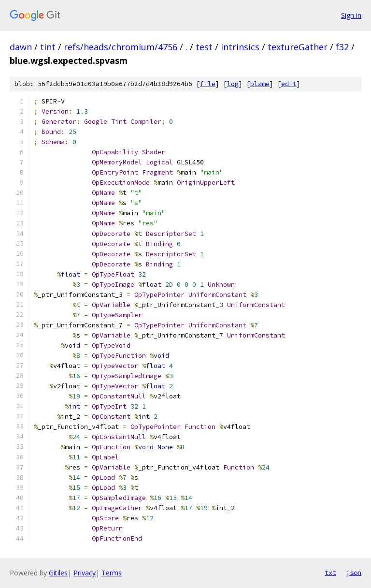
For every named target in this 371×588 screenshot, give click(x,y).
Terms (112, 573)
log (233, 84)
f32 (342, 47)
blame (260, 84)
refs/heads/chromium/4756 (121, 47)
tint (48, 47)
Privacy (85, 573)
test (204, 47)
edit (289, 84)
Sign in (351, 15)
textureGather (298, 47)
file (208, 84)
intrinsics (240, 47)
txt (330, 573)
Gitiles (58, 573)
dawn (21, 47)
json (354, 573)
